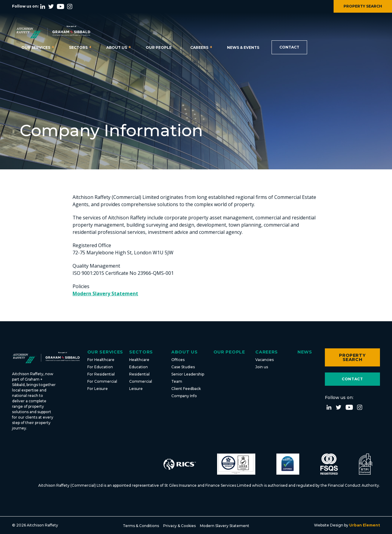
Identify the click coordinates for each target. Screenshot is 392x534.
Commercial (141, 381)
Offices (178, 360)
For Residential (101, 374)
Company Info (184, 396)
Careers (199, 47)
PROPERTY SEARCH (363, 6)
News (305, 352)
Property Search (352, 357)
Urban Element (364, 525)
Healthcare (139, 360)
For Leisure (98, 389)
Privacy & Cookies (179, 526)
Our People (159, 47)
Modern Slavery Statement (105, 294)
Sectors (78, 47)
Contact (289, 47)
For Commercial (102, 381)
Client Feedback (186, 389)
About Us (117, 47)
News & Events (243, 47)
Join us (262, 367)
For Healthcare (101, 360)
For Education (100, 367)
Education (138, 367)
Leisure (136, 389)
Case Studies (183, 367)
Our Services (36, 47)
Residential (139, 374)
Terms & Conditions (141, 526)
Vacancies (264, 360)
